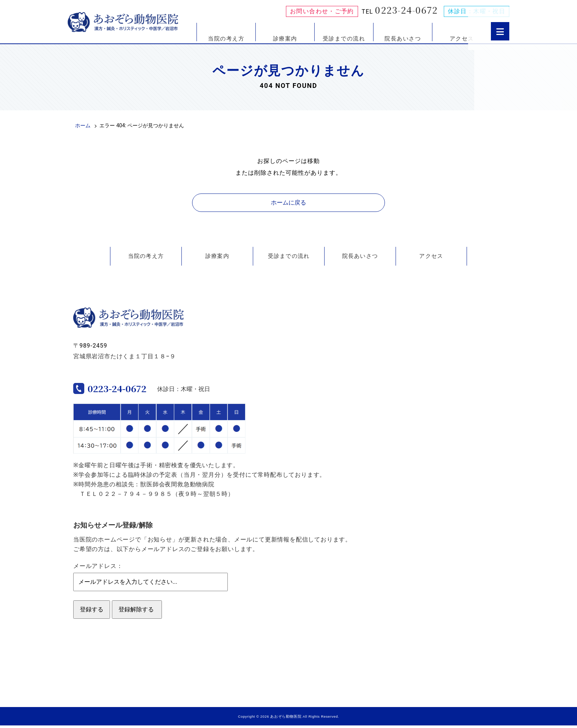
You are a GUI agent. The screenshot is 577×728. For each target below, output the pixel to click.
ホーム (83, 125)
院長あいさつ (403, 38)
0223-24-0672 (406, 10)
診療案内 (285, 38)
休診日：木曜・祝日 (477, 11)
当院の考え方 (226, 38)
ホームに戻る (288, 203)
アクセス (462, 38)
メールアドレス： (98, 569)
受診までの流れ (344, 38)
